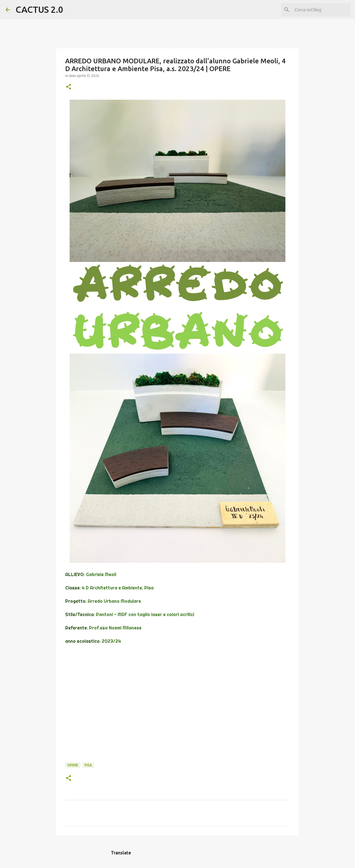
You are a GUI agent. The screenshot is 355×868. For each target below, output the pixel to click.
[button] (69, 87)
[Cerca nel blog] (321, 10)
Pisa (88, 765)
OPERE (73, 765)
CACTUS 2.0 (39, 9)
